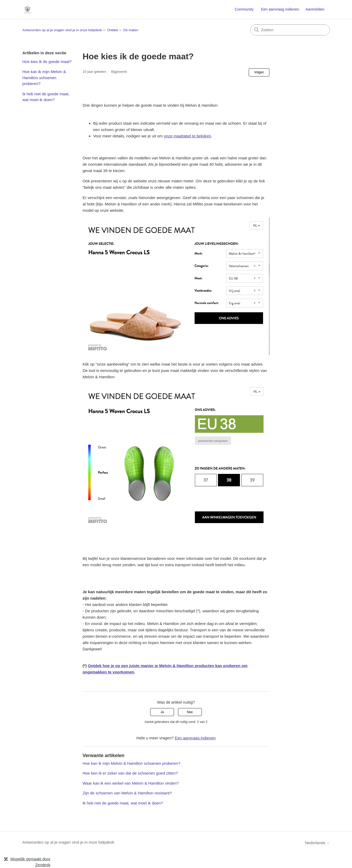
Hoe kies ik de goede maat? (47, 62)
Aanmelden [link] (315, 9)
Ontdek (113, 30)
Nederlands (317, 843)
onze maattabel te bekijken (188, 136)
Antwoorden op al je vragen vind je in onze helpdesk (62, 30)
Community (244, 9)
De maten (131, 30)
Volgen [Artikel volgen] (259, 72)
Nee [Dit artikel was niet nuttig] (190, 712)
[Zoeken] (290, 30)
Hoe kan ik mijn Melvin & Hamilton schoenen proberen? (44, 78)
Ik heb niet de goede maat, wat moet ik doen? (46, 97)
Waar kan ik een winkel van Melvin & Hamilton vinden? (131, 783)
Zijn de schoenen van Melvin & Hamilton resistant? (127, 793)
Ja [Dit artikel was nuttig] (162, 712)
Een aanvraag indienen (280, 9)
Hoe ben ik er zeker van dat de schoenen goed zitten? (130, 773)
